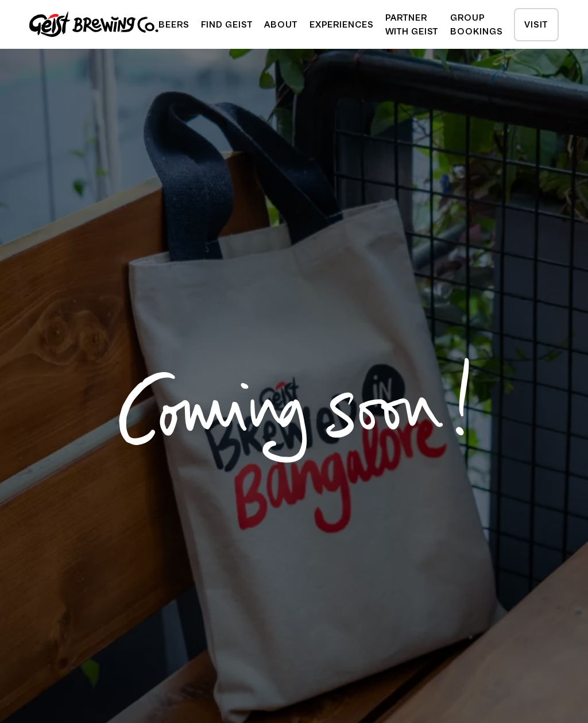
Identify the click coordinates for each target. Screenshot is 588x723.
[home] (94, 24)
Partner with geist (412, 25)
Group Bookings (476, 25)
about (281, 25)
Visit (536, 25)
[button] (227, 25)
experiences (342, 25)
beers (174, 25)
